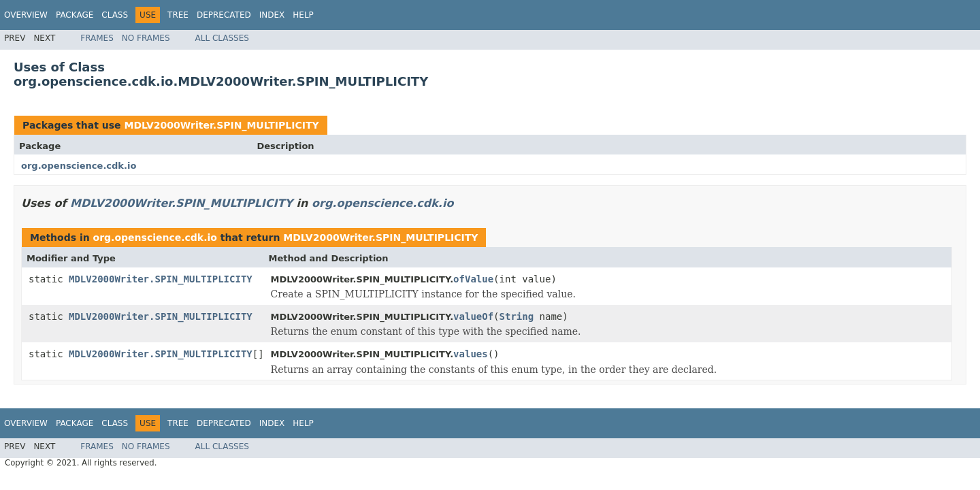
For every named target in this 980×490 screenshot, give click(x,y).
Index (272, 15)
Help (303, 15)
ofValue (473, 279)
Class (115, 15)
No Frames (146, 38)
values (471, 354)
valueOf (473, 316)
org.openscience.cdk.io (79, 166)
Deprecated (224, 15)
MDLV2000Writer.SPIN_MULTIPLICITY (221, 125)
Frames (97, 38)
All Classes (222, 38)
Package (75, 15)
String (517, 316)
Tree (178, 15)
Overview (26, 15)
